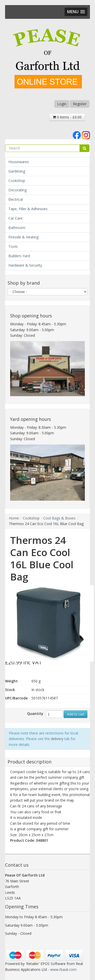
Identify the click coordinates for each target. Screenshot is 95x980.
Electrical (16, 199)
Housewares (19, 162)
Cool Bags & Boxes (59, 518)
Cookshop (17, 181)
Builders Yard (19, 256)
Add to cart (75, 714)
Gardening (17, 171)
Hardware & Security (25, 265)
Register (80, 104)
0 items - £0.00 (67, 117)
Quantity (35, 714)
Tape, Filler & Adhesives (28, 209)
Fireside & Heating (23, 237)
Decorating (17, 190)
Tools (13, 246)
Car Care (15, 218)
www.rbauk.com (63, 969)
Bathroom (17, 228)
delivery (57, 739)
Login (62, 104)
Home (14, 518)
